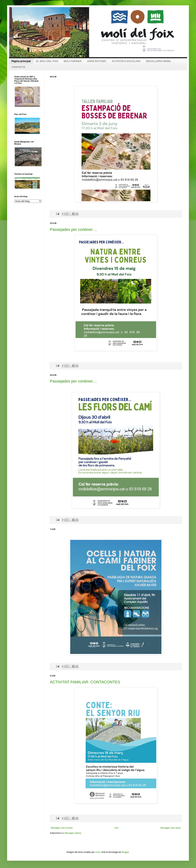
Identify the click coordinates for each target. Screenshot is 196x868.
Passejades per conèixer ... (73, 229)
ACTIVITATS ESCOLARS (126, 61)
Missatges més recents (62, 828)
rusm (98, 852)
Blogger (125, 852)
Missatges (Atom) (73, 833)
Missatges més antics (171, 828)
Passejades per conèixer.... (73, 381)
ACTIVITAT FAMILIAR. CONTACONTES (85, 682)
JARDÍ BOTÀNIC (97, 61)
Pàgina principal (21, 61)
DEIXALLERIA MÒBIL (159, 61)
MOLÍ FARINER (73, 61)
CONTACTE (18, 67)
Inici (116, 828)
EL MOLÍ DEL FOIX (47, 61)
